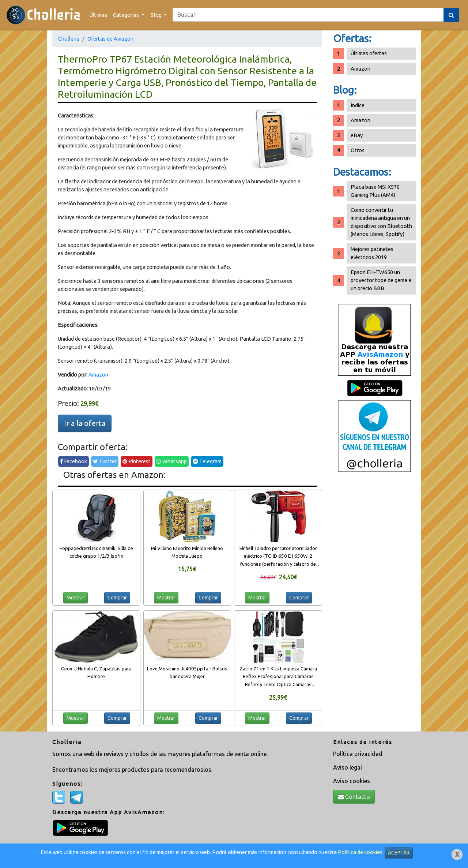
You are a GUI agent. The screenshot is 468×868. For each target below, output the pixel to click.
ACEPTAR (399, 853)
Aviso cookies (352, 781)
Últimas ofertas (369, 53)
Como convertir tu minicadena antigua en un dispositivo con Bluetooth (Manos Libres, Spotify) (381, 222)
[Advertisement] (374, 591)
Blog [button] (156, 15)
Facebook (73, 461)
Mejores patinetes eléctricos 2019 (372, 253)
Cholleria (69, 39)
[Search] (308, 15)
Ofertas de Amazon (110, 39)
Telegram (207, 461)
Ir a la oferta (85, 423)
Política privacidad (358, 754)
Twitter (105, 461)
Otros (358, 150)
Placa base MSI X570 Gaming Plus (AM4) (375, 191)
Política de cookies (360, 852)
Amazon (98, 375)
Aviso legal (348, 767)
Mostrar (76, 598)
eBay (357, 135)
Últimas (98, 15)
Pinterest (137, 461)
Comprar (117, 598)
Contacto (354, 797)
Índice (358, 105)
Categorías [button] (127, 15)
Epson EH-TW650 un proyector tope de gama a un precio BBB (381, 280)
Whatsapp (172, 461)
